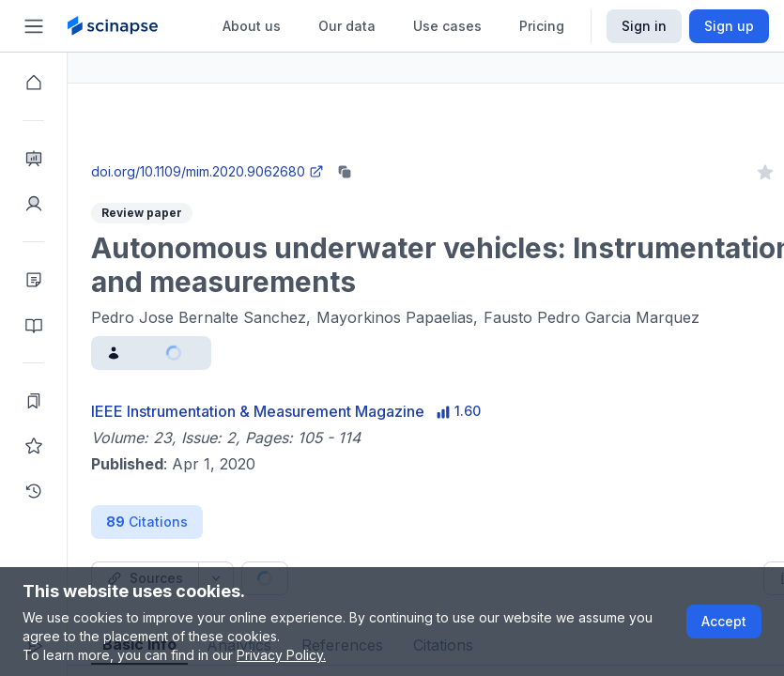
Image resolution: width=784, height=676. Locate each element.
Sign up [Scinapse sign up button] (729, 26)
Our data (347, 26)
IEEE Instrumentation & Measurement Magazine (325, 411)
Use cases (447, 26)
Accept (724, 621)
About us (252, 26)
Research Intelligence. (247, 112)
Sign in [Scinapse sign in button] (644, 26)
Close (245, 154)
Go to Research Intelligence (400, 154)
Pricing (542, 26)
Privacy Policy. (281, 655)
